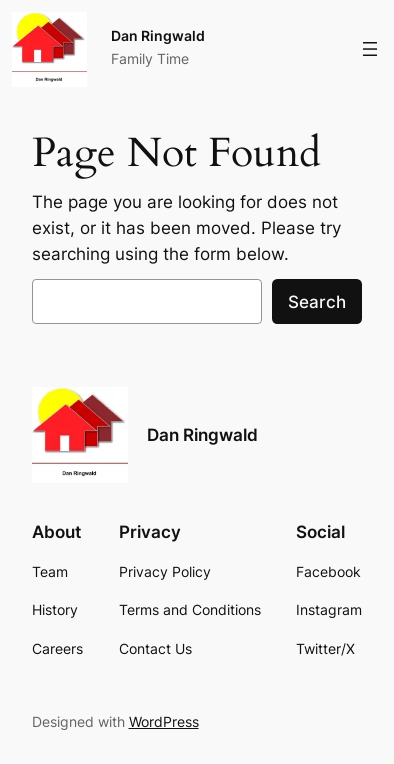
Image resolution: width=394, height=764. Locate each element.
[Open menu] (370, 49)
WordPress (164, 721)
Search (317, 302)
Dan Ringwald (158, 35)
